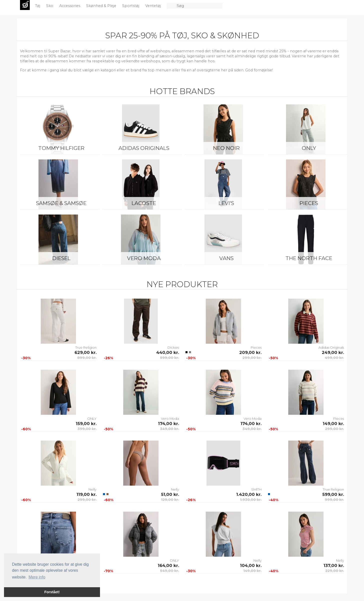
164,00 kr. (168, 565)
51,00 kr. (170, 494)
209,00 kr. (250, 352)
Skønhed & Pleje (102, 6)
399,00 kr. (87, 429)
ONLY (309, 148)
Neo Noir (226, 148)
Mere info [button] (37, 577)
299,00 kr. (252, 358)
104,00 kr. (251, 565)
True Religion (86, 347)
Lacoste (144, 203)
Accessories (70, 6)
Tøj (38, 6)
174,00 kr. (168, 424)
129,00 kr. (170, 500)
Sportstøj (131, 6)
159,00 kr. (86, 424)
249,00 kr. (333, 352)
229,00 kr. (335, 571)
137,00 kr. (334, 565)
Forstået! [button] (52, 592)
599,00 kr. (169, 358)
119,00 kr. (86, 494)
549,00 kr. (169, 571)
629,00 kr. (85, 352)
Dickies (173, 347)
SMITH (256, 489)
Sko (50, 6)
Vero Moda (144, 258)
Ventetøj (153, 6)
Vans (226, 258)
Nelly (92, 489)
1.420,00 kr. (249, 494)
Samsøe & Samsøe (61, 203)
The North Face (309, 258)
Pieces (309, 203)
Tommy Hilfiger (61, 148)
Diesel (61, 258)
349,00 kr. (169, 429)
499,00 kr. (334, 358)
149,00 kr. (333, 424)
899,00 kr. (87, 358)
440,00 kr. (168, 352)
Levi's (226, 203)
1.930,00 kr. (251, 500)
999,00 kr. (334, 500)
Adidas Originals (144, 148)
